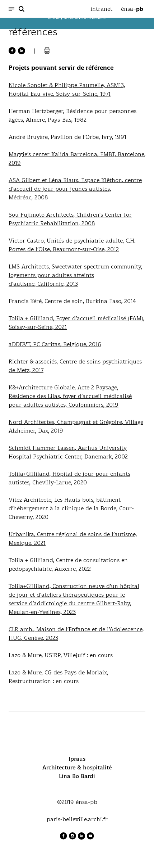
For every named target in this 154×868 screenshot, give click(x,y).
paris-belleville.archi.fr (77, 819)
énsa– (132, 9)
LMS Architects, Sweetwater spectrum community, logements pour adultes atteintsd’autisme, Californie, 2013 (75, 275)
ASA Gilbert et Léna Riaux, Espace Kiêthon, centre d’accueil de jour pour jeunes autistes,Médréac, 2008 (75, 189)
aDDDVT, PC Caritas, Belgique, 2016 (55, 344)
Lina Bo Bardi (77, 776)
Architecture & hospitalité (77, 767)
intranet (101, 9)
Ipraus (77, 759)
